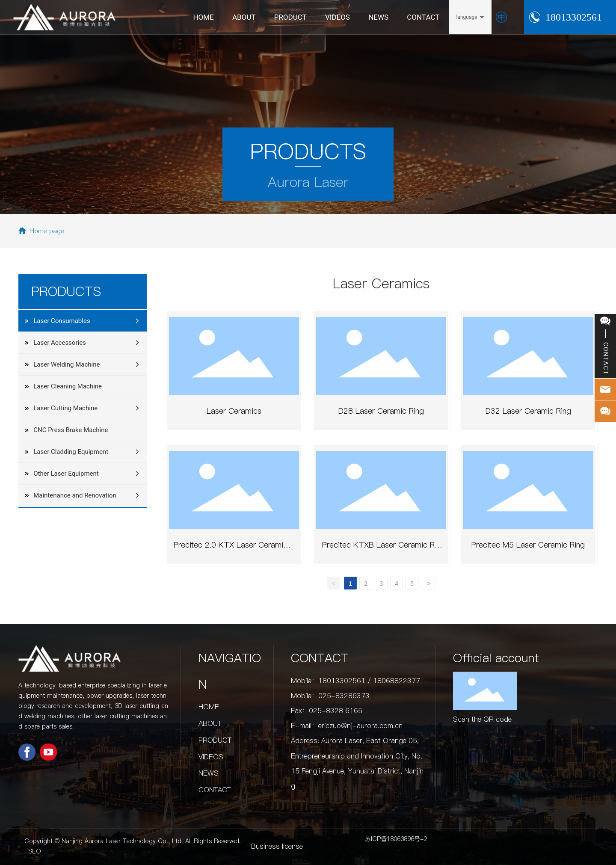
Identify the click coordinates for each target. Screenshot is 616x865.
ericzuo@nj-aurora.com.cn (360, 726)
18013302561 (574, 17)
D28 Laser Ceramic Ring (381, 411)
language (466, 17)
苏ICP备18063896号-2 (396, 839)
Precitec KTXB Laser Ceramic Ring (381, 549)
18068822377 (397, 681)
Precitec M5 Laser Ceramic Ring (528, 545)
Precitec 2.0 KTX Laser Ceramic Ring (234, 549)
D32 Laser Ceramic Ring (528, 411)
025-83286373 (344, 696)
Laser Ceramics (234, 411)
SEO (35, 851)
